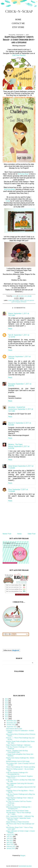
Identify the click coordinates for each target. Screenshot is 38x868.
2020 (7, 701)
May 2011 (10, 840)
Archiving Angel (23, 174)
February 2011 (11, 846)
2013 (7, 715)
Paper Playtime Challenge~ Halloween (18, 745)
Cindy (8, 201)
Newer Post (7, 534)
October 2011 (11, 725)
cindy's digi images (14, 300)
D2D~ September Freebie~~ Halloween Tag (20, 816)
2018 (7, 705)
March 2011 (10, 844)
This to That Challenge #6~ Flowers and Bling (21, 767)
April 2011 (10, 843)
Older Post (32, 534)
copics (22, 300)
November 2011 (12, 723)
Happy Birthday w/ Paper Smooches (18, 822)
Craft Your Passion (19, 55)
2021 (7, 699)
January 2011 (11, 848)
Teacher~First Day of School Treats (17, 811)
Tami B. (11, 335)
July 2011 (10, 837)
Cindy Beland (13, 466)
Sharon (11, 313)
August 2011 (11, 835)
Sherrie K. (12, 423)
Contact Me (18, 23)
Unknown (11, 357)
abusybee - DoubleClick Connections (17, 408)
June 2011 (10, 839)
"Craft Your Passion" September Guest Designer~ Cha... (18, 819)
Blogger (23, 856)
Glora (10, 489)
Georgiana (12, 384)
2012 (7, 717)
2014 (7, 713)
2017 (7, 707)
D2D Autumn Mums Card (14, 729)
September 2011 (12, 727)
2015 (7, 711)
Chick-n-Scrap (19, 11)
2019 (7, 703)
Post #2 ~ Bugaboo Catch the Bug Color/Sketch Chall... (17, 751)
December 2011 (12, 721)
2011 (7, 719)
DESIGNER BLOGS (25, 866)
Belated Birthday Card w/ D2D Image (18, 761)
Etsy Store (18, 27)
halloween (23, 302)
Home (18, 19)
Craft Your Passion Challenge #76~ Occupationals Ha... (17, 773)
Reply (10, 329)
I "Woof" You (10, 805)
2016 (7, 709)
